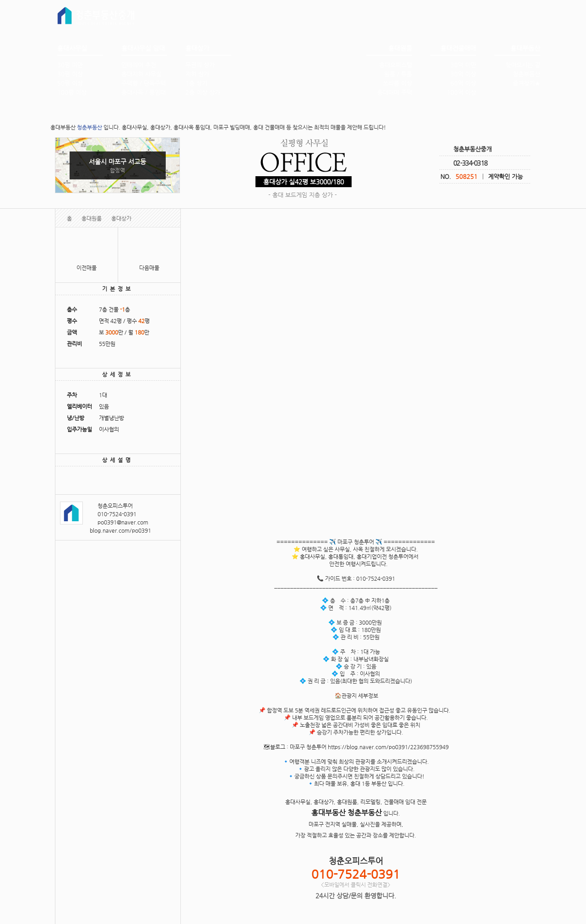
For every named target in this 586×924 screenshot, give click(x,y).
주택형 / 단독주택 (144, 83)
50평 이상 (70, 83)
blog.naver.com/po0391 (120, 530)
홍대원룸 (92, 218)
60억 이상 (463, 83)
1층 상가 (196, 83)
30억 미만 (463, 65)
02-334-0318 (470, 163)
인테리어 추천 (139, 65)
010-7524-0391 (117, 514)
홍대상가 (121, 218)
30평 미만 (70, 65)
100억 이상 (461, 92)
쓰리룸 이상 (397, 83)
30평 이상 (70, 74)
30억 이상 (463, 74)
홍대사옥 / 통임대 (144, 92)
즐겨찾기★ (526, 83)
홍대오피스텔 (396, 65)
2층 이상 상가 (203, 92)
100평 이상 (72, 92)
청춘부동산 (526, 74)
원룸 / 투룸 (398, 74)
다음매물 (149, 268)
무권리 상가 (200, 65)
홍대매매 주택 (395, 92)
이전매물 (87, 268)
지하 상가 (197, 74)
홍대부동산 (304, 70)
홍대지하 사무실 (141, 74)
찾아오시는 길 (523, 65)
